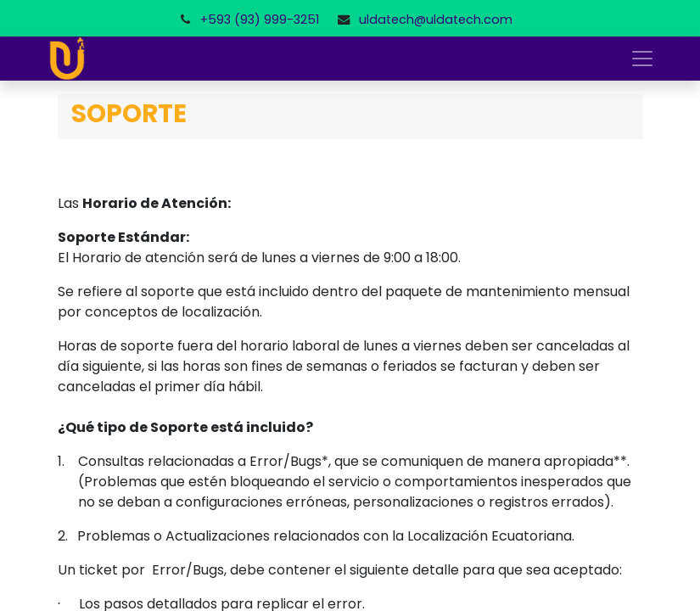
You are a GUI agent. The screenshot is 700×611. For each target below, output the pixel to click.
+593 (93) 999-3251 (260, 20)
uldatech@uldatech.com (436, 20)
